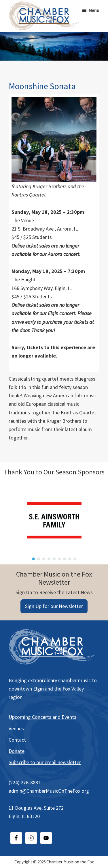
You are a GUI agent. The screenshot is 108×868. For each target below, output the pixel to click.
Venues (16, 728)
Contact (17, 740)
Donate (17, 751)
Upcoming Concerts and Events (42, 717)
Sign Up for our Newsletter (54, 606)
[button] (33, 559)
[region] (54, 520)
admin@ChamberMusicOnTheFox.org (49, 791)
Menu (94, 10)
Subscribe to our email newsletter (45, 762)
